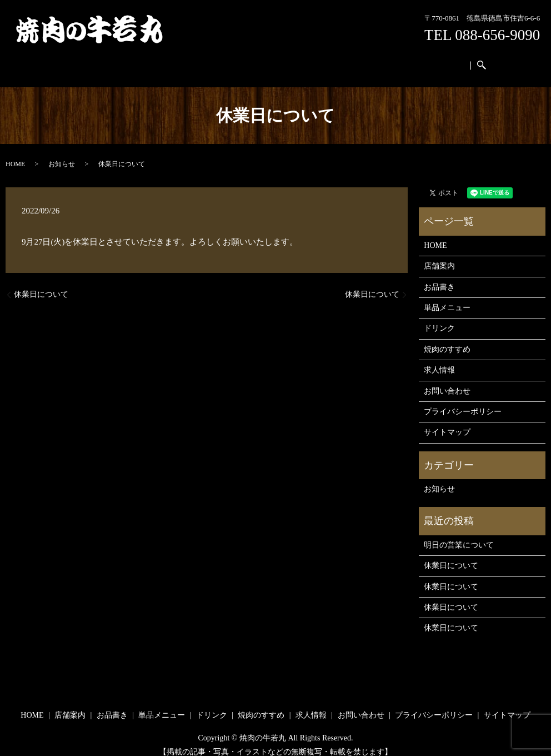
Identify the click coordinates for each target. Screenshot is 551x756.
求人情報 (369, 60)
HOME (100, 60)
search (462, 60)
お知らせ (62, 153)
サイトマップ (447, 422)
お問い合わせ (418, 60)
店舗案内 (136, 60)
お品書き (177, 60)
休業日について (41, 284)
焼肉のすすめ (321, 60)
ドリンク (273, 60)
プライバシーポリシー (463, 401)
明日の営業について (459, 534)
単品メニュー (225, 60)
